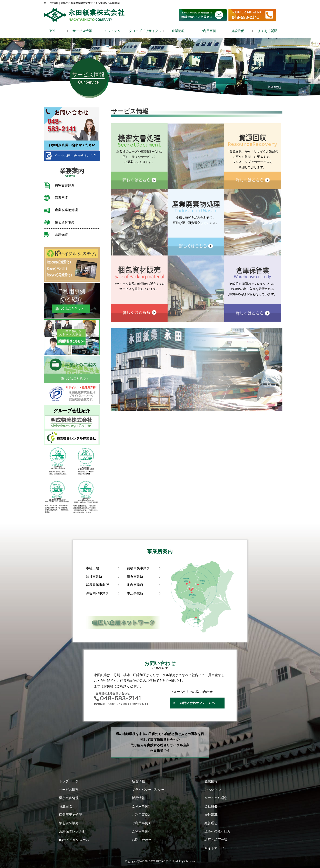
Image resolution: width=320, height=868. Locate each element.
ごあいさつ (213, 790)
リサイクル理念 (216, 798)
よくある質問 (268, 31)
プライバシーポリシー (148, 790)
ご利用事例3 (141, 823)
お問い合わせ (142, 840)
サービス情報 (82, 31)
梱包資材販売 (65, 222)
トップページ (69, 781)
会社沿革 (211, 815)
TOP (52, 31)
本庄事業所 (135, 593)
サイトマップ (214, 848)
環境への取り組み (218, 831)
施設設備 (238, 31)
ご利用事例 (208, 31)
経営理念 (211, 823)
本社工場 (92, 568)
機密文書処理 (65, 185)
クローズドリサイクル (145, 31)
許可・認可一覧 (216, 840)
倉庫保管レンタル (72, 831)
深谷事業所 (94, 577)
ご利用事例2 (141, 815)
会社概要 (211, 806)
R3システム (112, 31)
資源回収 (61, 198)
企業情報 (178, 31)
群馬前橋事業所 (97, 585)
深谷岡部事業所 (97, 593)
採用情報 (138, 798)
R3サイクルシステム (74, 840)
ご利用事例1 (141, 806)
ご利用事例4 (141, 831)
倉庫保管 (61, 234)
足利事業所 (135, 585)
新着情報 (138, 781)
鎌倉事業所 (135, 577)
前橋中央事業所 (138, 568)
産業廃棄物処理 (66, 210)
